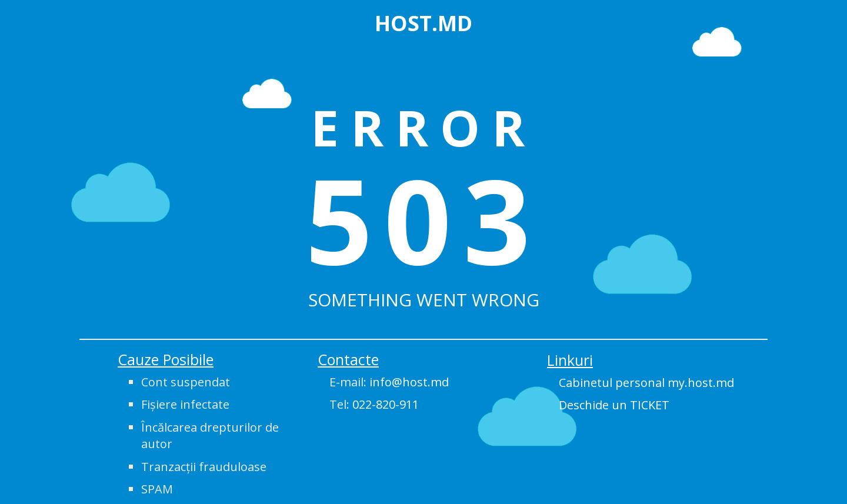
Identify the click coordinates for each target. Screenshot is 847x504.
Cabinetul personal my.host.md (646, 383)
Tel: (374, 404)
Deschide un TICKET (614, 405)
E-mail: (389, 382)
